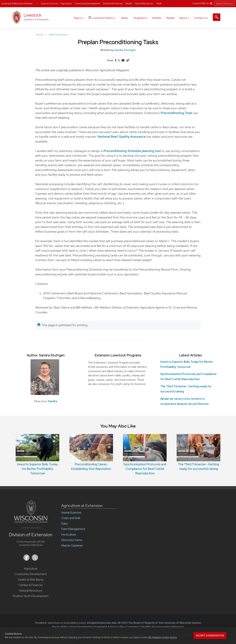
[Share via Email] (123, 61)
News (124, 18)
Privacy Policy (60, 627)
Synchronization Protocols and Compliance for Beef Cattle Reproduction (145, 455)
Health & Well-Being (31, 580)
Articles (157, 18)
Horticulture (69, 535)
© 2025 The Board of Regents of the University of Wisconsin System (160, 623)
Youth (159, 3)
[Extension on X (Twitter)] (35, 560)
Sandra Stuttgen (125, 50)
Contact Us (201, 18)
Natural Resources (31, 591)
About (183, 18)
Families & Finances (31, 585)
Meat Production (58, 34)
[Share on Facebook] (115, 61)
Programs (139, 18)
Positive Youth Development (31, 596)
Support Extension (224, 3)
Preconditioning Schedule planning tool (132, 151)
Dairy (64, 524)
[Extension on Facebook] (27, 560)
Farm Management (73, 529)
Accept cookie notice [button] (210, 636)
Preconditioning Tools (176, 113)
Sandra (53, 401)
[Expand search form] (217, 17)
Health (129, 3)
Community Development (31, 574)
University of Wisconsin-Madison (17, 3)
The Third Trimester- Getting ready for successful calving (199, 452)
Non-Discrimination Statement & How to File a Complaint (104, 627)
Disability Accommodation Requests (162, 627)
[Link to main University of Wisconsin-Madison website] (31, 522)
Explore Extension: (50, 3)
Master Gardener (72, 546)
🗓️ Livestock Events (101, 18)
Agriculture (31, 569)
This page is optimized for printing (64, 325)
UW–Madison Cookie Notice (162, 637)
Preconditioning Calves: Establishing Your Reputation (91, 452)
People (170, 18)
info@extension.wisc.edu (102, 623)
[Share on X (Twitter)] (119, 62)
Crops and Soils (71, 518)
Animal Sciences (71, 513)
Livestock (33, 15)
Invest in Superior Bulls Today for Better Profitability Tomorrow (37, 455)
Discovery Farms (72, 540)
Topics (77, 18)
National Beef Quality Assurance (122, 137)
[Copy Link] (128, 61)
